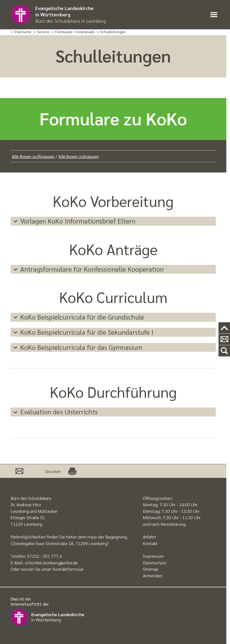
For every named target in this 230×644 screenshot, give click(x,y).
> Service (41, 32)
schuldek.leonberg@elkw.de (51, 563)
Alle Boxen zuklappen (79, 156)
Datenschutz (155, 563)
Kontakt (150, 543)
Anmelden (152, 575)
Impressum (153, 556)
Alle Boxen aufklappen (33, 156)
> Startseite (21, 32)
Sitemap (151, 569)
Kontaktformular (68, 569)
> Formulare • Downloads (73, 32)
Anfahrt (150, 537)
